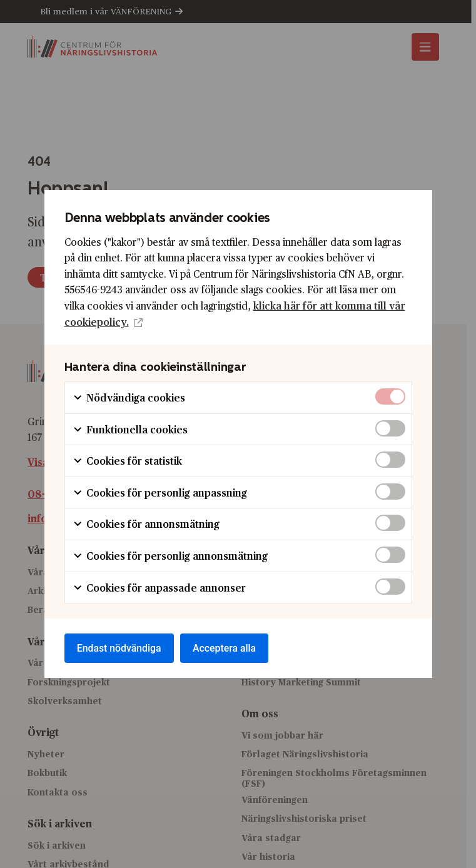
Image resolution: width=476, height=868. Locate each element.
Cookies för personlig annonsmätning (170, 555)
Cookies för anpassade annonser (159, 587)
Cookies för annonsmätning (146, 524)
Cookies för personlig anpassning (160, 492)
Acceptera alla (227, 648)
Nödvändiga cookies (129, 397)
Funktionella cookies (130, 429)
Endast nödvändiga (120, 648)
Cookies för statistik (127, 461)
